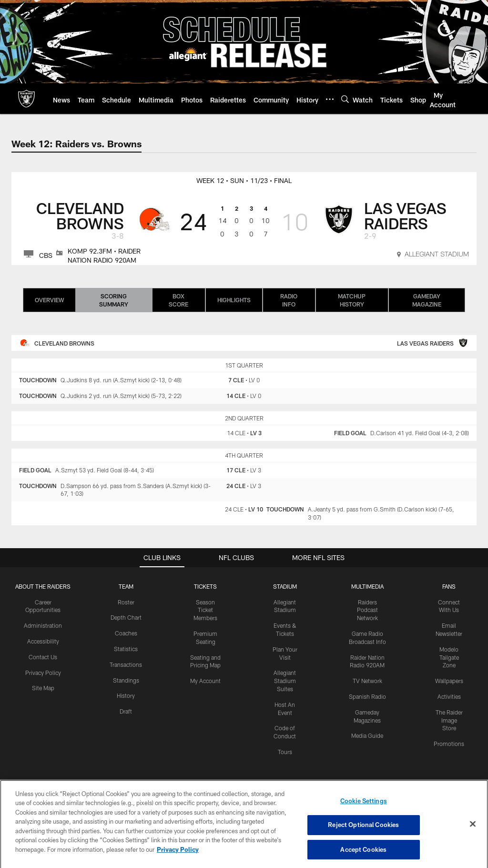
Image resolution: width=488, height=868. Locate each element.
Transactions (126, 664)
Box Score (178, 300)
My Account (205, 681)
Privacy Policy (43, 673)
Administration (43, 625)
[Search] (345, 99)
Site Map (43, 688)
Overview (49, 300)
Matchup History (352, 300)
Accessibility (43, 641)
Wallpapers (449, 681)
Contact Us (43, 657)
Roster (126, 602)
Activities (449, 696)
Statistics (126, 649)
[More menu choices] (330, 99)
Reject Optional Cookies (363, 835)
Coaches (126, 633)
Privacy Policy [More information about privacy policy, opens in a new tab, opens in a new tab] (178, 859)
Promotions (449, 744)
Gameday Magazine (427, 300)
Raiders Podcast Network (367, 610)
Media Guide (367, 735)
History (126, 695)
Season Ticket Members (205, 610)
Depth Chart (126, 617)
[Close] (473, 833)
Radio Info (289, 300)
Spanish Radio (367, 696)
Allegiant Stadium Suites (285, 681)
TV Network (367, 681)
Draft (126, 711)
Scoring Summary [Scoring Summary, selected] (114, 300)
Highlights (234, 300)
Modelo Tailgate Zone (449, 657)
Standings (126, 680)
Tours (285, 752)
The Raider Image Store (449, 720)
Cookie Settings (364, 810)
